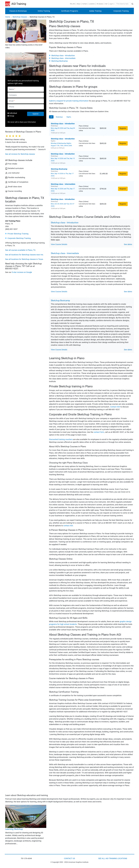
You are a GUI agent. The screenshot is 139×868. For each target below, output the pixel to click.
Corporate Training (121, 11)
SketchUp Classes (20, 17)
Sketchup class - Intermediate (63, 58)
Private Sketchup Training (18, 234)
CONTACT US (69, 858)
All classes (100, 4)
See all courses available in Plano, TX (20, 250)
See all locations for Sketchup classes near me (24, 255)
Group (12, 116)
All (51, 117)
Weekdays (59, 117)
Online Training (44, 11)
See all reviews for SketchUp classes (20, 154)
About (79, 4)
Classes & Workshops (18, 11)
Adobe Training (95, 11)
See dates (128, 244)
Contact (85, 4)
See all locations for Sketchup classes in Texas (24, 259)
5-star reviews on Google (22, 272)
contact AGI (68, 526)
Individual (13, 113)
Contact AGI (115, 407)
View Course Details (59, 244)
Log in (111, 4)
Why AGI (72, 4)
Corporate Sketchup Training (19, 238)
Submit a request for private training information (69, 101)
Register (123, 128)
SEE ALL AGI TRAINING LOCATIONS (113, 858)
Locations (92, 4)
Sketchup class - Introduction (63, 56)
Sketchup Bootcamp (59, 61)
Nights (69, 117)
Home (8, 17)
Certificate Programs (70, 11)
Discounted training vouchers (61, 439)
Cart (106, 4)
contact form (99, 432)
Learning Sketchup (14, 829)
